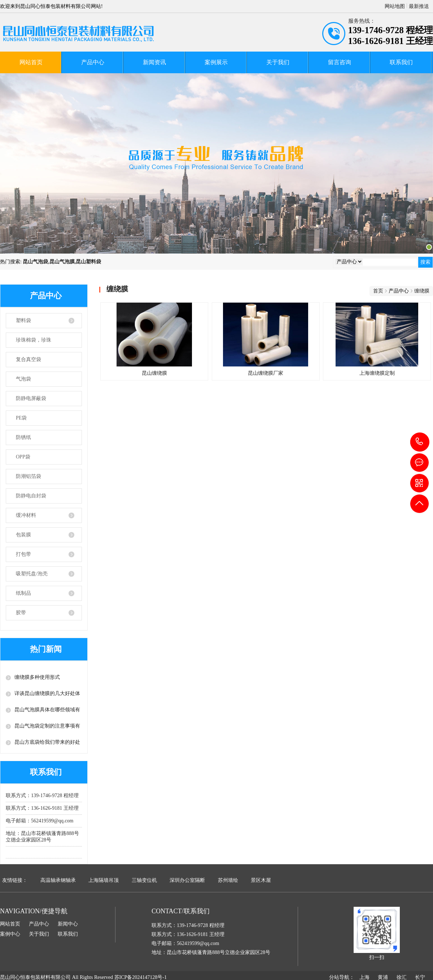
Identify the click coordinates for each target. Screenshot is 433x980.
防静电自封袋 (31, 496)
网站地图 (395, 6)
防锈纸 (23, 437)
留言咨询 (340, 62)
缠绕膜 (422, 291)
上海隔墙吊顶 (104, 880)
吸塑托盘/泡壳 (32, 574)
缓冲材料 (26, 515)
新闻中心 (68, 924)
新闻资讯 (154, 62)
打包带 (23, 554)
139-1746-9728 (420, 442)
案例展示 (216, 62)
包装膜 (23, 535)
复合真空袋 (29, 359)
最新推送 (419, 6)
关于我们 (278, 62)
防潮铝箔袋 (29, 476)
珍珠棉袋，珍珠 (34, 340)
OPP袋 (23, 457)
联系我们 (401, 62)
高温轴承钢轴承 (58, 880)
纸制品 (23, 593)
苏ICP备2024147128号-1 (141, 977)
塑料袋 (23, 320)
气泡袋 (23, 379)
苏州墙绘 (228, 880)
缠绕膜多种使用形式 (37, 677)
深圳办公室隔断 (187, 880)
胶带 (21, 613)
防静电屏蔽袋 (31, 398)
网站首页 (31, 62)
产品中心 (93, 62)
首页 (378, 291)
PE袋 (21, 418)
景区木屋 (261, 880)
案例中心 (10, 934)
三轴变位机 (144, 880)
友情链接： (15, 880)
